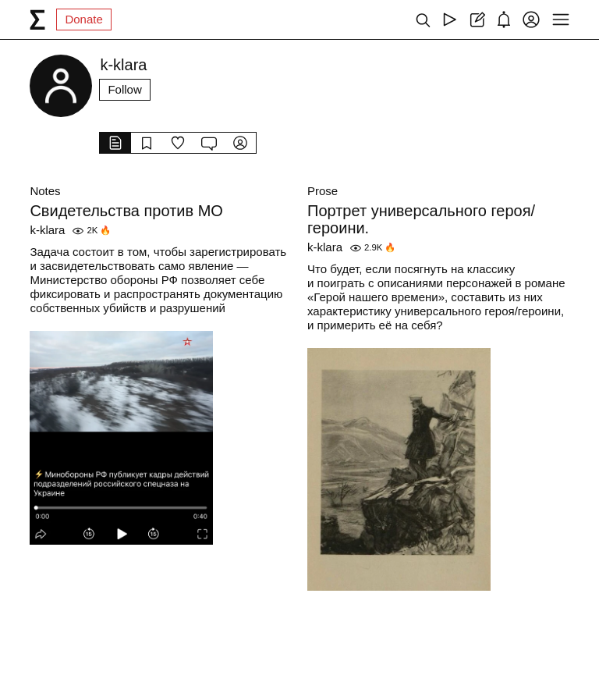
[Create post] (477, 20)
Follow (124, 89)
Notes (45, 191)
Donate (83, 19)
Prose (323, 191)
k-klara (47, 230)
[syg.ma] (37, 20)
